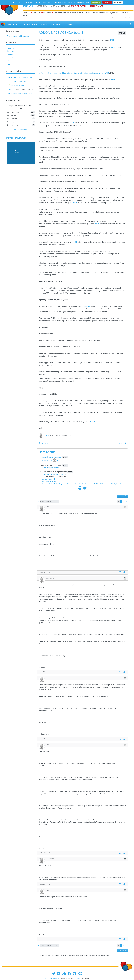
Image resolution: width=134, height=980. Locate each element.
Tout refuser (107, 2)
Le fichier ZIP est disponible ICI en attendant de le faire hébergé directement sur (72, 73)
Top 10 (16, 129)
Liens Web (10, 51)
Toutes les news (24, 24)
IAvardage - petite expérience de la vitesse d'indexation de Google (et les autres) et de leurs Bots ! (21, 93)
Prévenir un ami (12, 61)
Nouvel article (58, 24)
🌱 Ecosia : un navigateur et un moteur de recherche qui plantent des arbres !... (21, 85)
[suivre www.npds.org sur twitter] (54, 974)
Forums (49, 24)
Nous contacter (54, 979)
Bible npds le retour (49, 481)
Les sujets (10, 48)
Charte (46, 979)
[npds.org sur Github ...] (75, 974)
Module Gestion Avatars (17, 81)
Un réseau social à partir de (18, 77)
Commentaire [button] (123, 496)
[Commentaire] (120, 572)
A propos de (12, 24)
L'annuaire (10, 54)
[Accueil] (3, 24)
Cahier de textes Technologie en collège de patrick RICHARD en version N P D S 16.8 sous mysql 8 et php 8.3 (81, 484)
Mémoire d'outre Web (16, 138)
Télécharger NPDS (38, 24)
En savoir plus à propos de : (52, 457)
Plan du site (11, 64)
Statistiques (24, 129)
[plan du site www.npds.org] (65, 974)
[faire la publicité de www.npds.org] (60, 974)
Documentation (71, 24)
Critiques (10, 57)
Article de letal (47, 460)
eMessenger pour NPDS (51, 468)
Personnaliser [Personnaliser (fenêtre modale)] (118, 2)
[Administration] (80, 974)
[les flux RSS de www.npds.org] (70, 974)
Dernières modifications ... (18, 36)
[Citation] (124, 572)
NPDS (31, 77)
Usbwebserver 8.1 (48, 479)
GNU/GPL (77, 979)
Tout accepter (96, 2)
